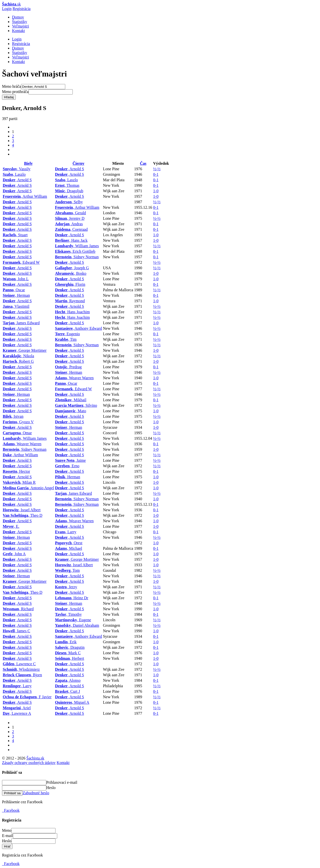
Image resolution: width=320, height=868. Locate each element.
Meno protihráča (15, 92)
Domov (18, 17)
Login (7, 9)
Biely (28, 163)
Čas (143, 163)
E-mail (7, 836)
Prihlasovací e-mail (62, 782)
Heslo (51, 788)
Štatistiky (19, 22)
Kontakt (18, 31)
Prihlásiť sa (12, 793)
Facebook (11, 810)
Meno (7, 830)
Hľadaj (9, 97)
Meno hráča (11, 86)
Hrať (7, 846)
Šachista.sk (35, 758)
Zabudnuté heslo (36, 793)
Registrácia (21, 9)
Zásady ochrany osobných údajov (29, 763)
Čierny (78, 163)
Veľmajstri (20, 26)
